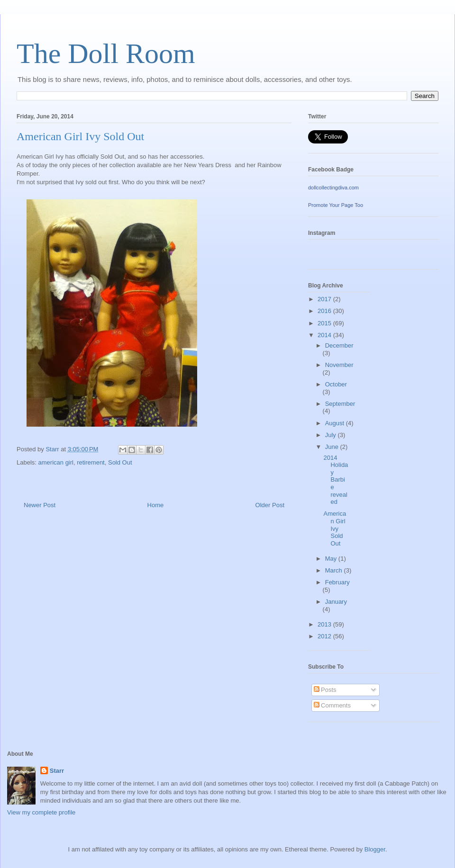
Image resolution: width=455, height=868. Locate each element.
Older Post (270, 505)
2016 (325, 311)
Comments (332, 705)
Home (156, 505)
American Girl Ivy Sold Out (335, 528)
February (337, 582)
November (339, 365)
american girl (56, 462)
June (333, 447)
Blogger (375, 849)
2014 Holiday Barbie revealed (336, 480)
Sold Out (120, 462)
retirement (91, 462)
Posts (325, 690)
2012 (325, 636)
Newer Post (40, 505)
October (336, 384)
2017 (325, 299)
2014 (325, 335)
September (340, 404)
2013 (325, 624)
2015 (325, 323)
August (336, 423)
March (335, 570)
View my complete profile (41, 812)
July (332, 435)
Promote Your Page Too (336, 205)
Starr (57, 771)
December (339, 345)
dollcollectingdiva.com (333, 188)
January (336, 602)
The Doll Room (106, 54)
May (332, 559)
